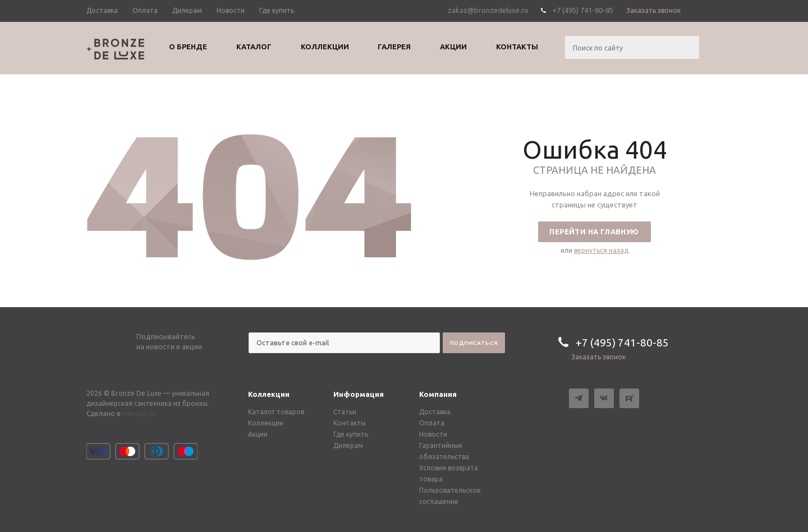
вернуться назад (601, 250)
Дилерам (348, 445)
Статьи (345, 412)
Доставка (435, 412)
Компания (438, 394)
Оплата (432, 423)
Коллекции (269, 394)
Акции (258, 434)
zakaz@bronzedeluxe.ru (488, 10)
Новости (433, 434)
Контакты (350, 423)
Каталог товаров (276, 412)
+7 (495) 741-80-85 (583, 10)
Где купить (351, 434)
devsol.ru (140, 413)
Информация (359, 394)
